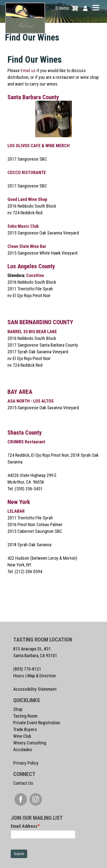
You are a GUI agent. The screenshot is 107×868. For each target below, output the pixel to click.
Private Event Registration (37, 723)
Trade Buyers (25, 729)
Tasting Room (25, 716)
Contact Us (23, 783)
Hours (19, 676)
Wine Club (22, 736)
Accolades (23, 750)
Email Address (24, 826)
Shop (18, 709)
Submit (19, 854)
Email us (28, 70)
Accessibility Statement (35, 689)
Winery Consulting (30, 743)
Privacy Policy (26, 763)
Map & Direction (42, 676)
